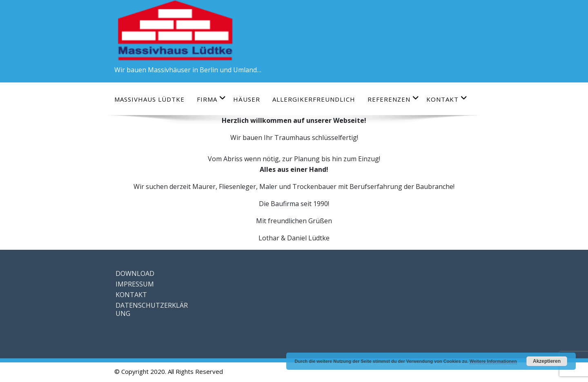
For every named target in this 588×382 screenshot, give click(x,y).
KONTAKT (447, 99)
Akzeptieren (547, 361)
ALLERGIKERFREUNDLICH (314, 99)
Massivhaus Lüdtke (149, 99)
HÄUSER (247, 99)
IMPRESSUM (135, 284)
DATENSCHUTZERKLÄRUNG (152, 309)
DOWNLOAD (135, 273)
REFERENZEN (393, 99)
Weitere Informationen (493, 361)
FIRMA (212, 99)
